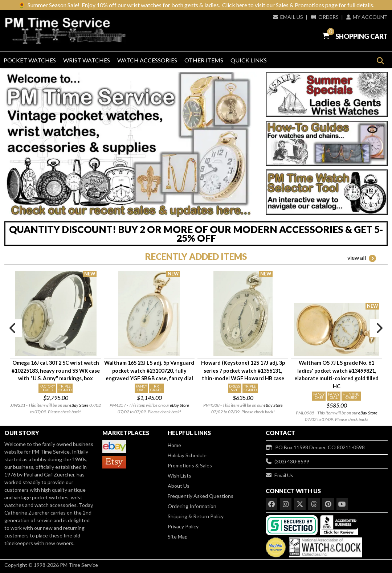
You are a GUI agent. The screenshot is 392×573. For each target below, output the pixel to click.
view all (362, 258)
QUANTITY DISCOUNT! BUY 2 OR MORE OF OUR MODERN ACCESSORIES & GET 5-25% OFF (196, 234)
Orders (324, 17)
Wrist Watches (87, 60)
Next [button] (379, 328)
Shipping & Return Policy (196, 516)
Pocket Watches (30, 60)
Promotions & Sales (190, 465)
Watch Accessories (147, 60)
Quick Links (249, 60)
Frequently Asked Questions (201, 496)
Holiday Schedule (187, 455)
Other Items (204, 60)
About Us (179, 486)
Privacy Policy (183, 526)
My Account (367, 17)
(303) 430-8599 (287, 461)
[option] (56, 343)
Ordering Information (192, 506)
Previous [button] (13, 328)
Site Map (178, 537)
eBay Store (79, 405)
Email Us (288, 17)
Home (174, 445)
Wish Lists (179, 476)
